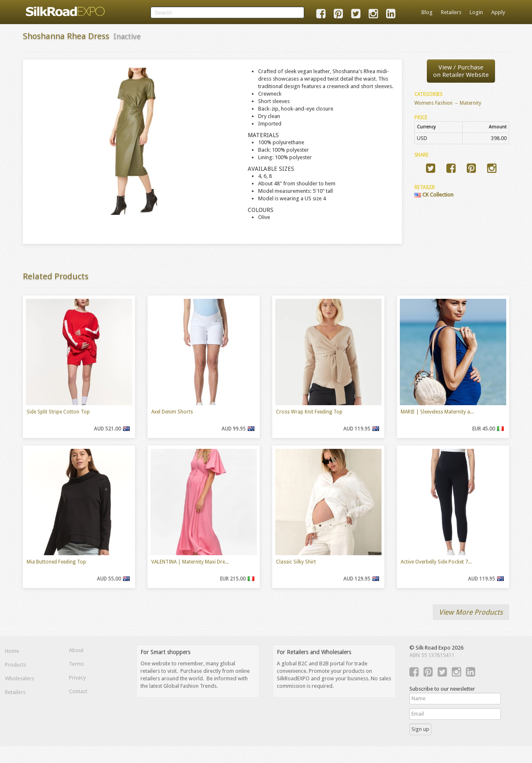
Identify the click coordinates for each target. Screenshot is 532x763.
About (76, 650)
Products (16, 665)
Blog (427, 12)
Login (476, 12)
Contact (78, 691)
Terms (76, 664)
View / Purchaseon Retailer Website (461, 71)
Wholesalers (20, 678)
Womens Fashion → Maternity (448, 103)
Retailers (451, 12)
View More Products (471, 612)
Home (12, 651)
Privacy (77, 678)
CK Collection (434, 195)
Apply (498, 12)
